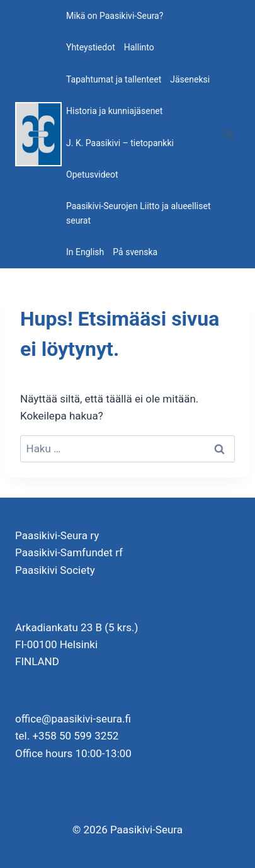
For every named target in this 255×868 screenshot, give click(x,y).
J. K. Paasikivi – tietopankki (120, 143)
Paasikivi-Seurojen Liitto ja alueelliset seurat (139, 213)
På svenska (135, 252)
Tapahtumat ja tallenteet (114, 79)
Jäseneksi (190, 79)
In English (85, 252)
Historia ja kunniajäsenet (114, 111)
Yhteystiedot (91, 47)
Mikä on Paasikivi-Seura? (115, 16)
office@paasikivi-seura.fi (73, 719)
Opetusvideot (92, 174)
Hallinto (139, 47)
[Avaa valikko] (228, 134)
